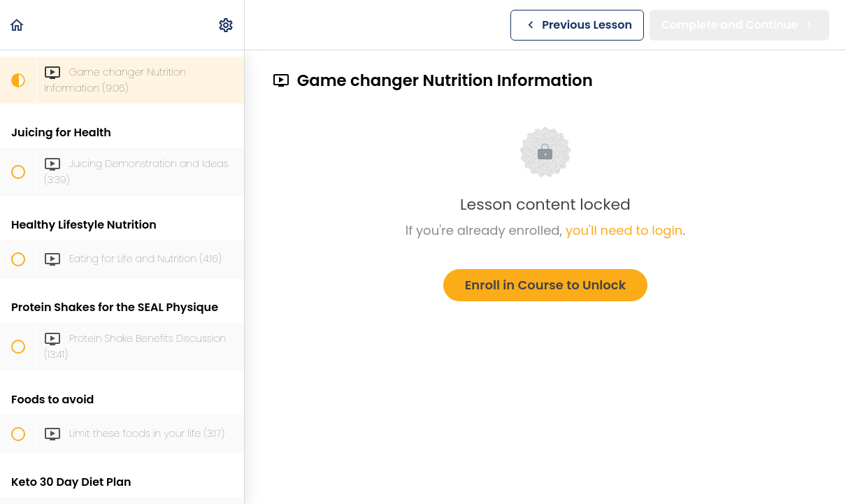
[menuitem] (227, 25)
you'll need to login (624, 230)
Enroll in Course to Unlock (545, 285)
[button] (17, 25)
